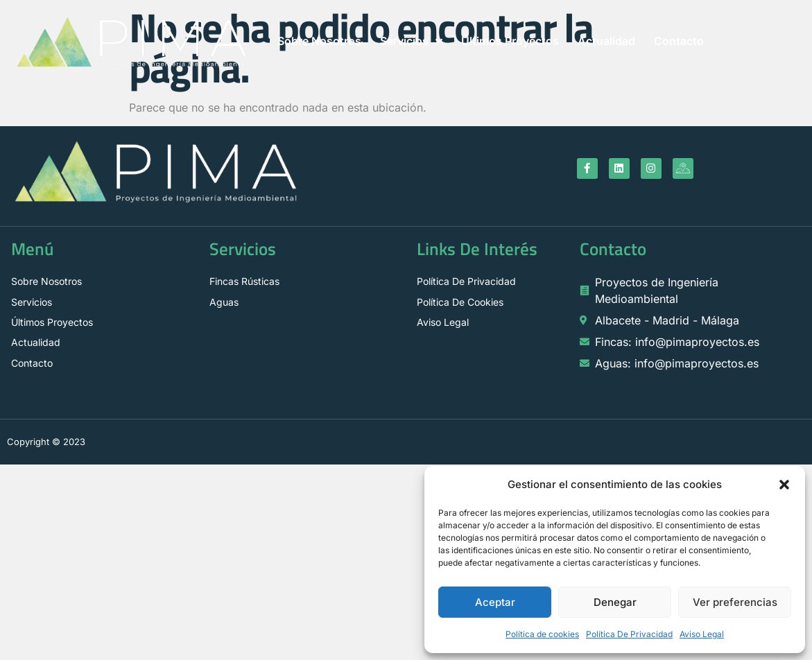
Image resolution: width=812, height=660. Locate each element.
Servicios (411, 41)
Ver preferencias (735, 602)
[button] (784, 485)
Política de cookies (542, 634)
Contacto (679, 41)
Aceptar (495, 602)
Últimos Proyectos (510, 41)
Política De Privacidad (629, 634)
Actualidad (606, 41)
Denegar (615, 602)
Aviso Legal (702, 634)
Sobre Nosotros (319, 41)
